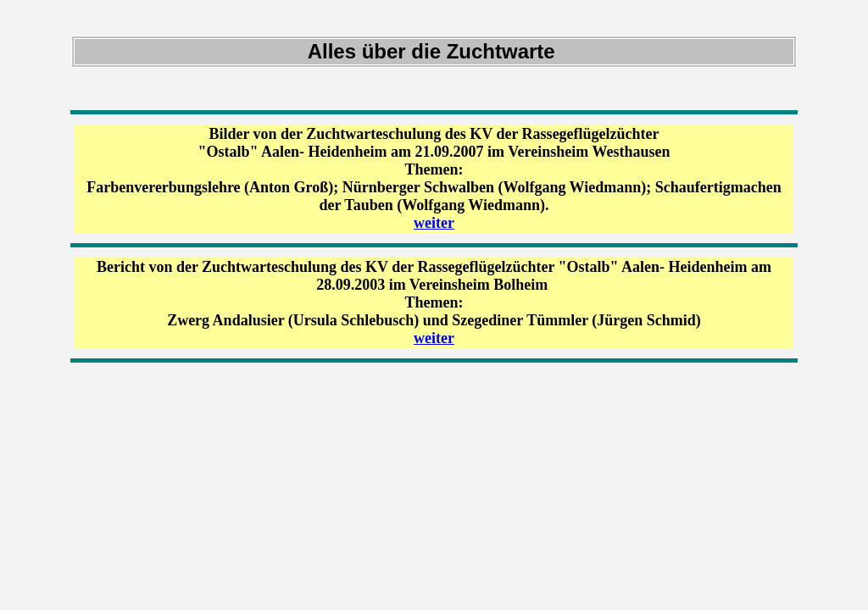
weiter (434, 223)
